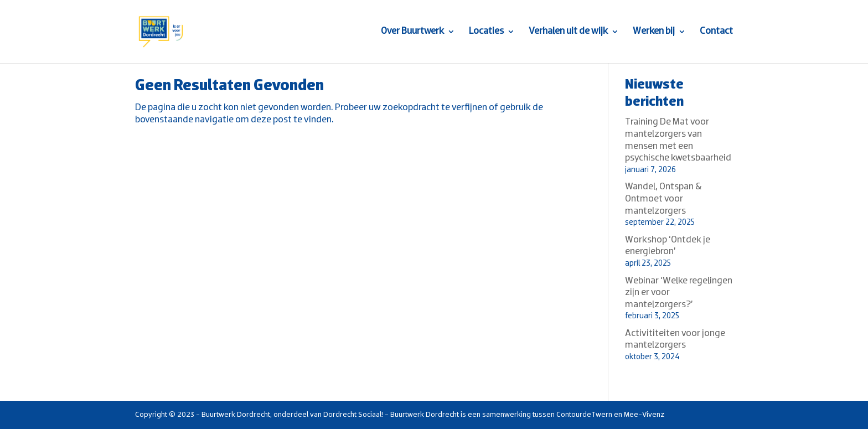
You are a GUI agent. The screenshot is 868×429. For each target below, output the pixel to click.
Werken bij (654, 32)
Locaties (486, 32)
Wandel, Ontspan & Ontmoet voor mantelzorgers (663, 199)
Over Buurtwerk (412, 32)
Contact (716, 32)
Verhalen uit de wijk (568, 32)
